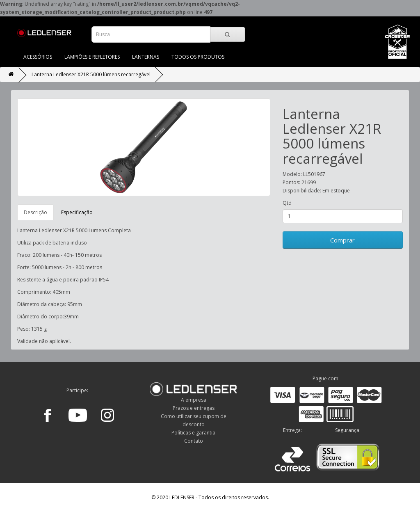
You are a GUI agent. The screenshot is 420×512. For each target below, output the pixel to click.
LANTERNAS (146, 57)
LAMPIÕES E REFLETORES (92, 57)
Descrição (35, 212)
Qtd (287, 203)
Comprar (342, 240)
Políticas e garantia (193, 433)
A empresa (194, 400)
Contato (194, 441)
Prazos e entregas (194, 408)
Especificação (77, 212)
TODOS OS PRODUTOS (198, 57)
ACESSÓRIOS (38, 57)
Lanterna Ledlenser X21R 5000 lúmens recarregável (91, 74)
